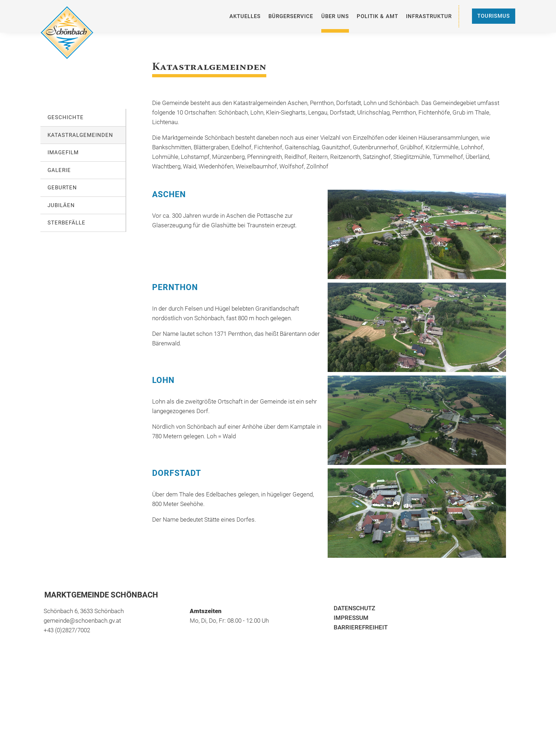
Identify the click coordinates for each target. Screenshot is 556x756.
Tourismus (494, 16)
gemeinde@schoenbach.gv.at (82, 621)
